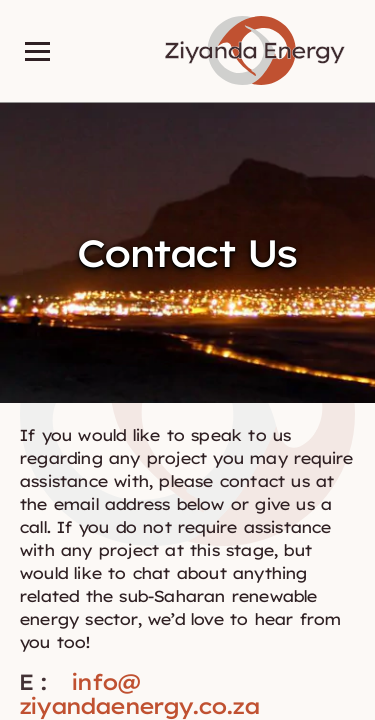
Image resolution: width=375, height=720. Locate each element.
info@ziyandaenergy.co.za (140, 694)
